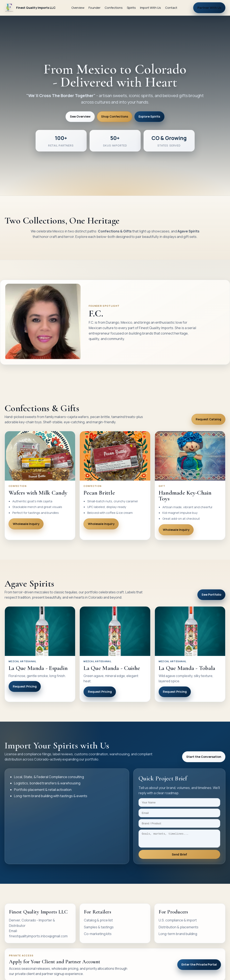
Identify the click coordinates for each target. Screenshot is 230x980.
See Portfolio (211, 595)
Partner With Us (209, 8)
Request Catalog (208, 419)
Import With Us (150, 8)
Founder (94, 8)
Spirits (131, 8)
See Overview (80, 116)
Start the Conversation (204, 757)
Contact (171, 8)
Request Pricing (25, 686)
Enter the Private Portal (199, 967)
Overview (78, 8)
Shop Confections (115, 116)
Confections (114, 8)
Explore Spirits (149, 116)
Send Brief (179, 857)
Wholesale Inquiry (26, 524)
